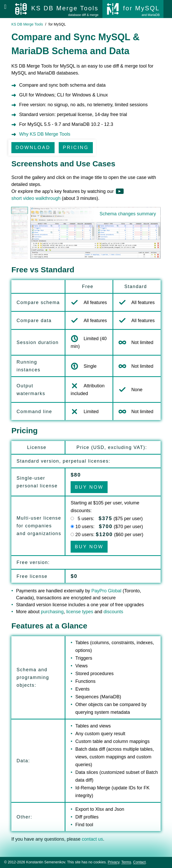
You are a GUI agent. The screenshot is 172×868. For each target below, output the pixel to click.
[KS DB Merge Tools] (57, 9)
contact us (92, 839)
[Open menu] (5, 7)
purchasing (52, 612)
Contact (139, 862)
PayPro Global (106, 591)
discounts (113, 612)
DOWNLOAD (33, 148)
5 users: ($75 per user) (109, 519)
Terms (126, 862)
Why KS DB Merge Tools (45, 134)
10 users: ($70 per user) (109, 527)
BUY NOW (89, 487)
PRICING (76, 148)
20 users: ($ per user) (109, 535)
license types (80, 612)
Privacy (113, 862)
